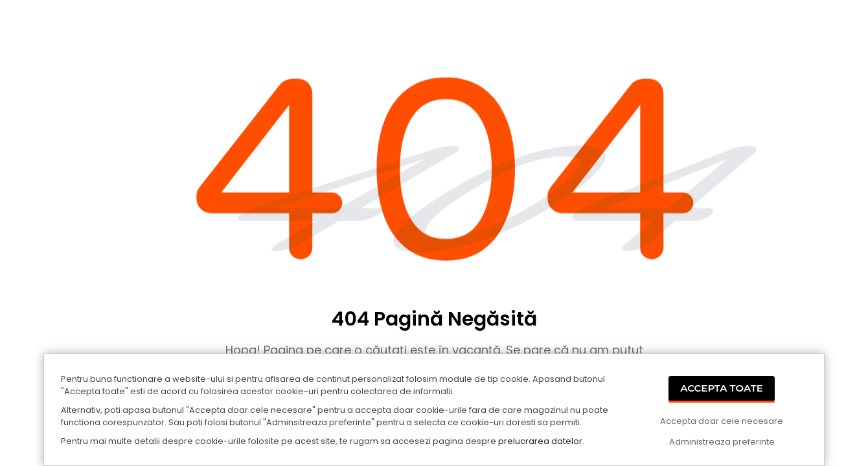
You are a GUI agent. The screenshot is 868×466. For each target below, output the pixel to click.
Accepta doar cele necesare (722, 421)
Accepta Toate (722, 388)
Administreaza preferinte (722, 442)
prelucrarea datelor (540, 441)
